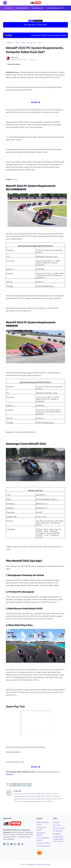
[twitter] (15, 785)
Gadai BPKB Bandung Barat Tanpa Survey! (58, 839)
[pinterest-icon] (19, 844)
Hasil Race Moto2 (44, 846)
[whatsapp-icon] (15, 844)
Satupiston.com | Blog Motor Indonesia (39, 864)
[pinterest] (26, 785)
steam (22, 762)
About (56, 822)
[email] (30, 785)
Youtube (9, 774)
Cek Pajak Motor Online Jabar (35, 25)
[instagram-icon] (8, 844)
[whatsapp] (18, 785)
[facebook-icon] (4, 844)
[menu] (5, 3)
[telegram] (22, 785)
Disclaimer (58, 831)
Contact (57, 825)
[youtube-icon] (11, 844)
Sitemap (57, 834)
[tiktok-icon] (22, 844)
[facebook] (11, 785)
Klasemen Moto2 (43, 843)
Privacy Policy (59, 828)
